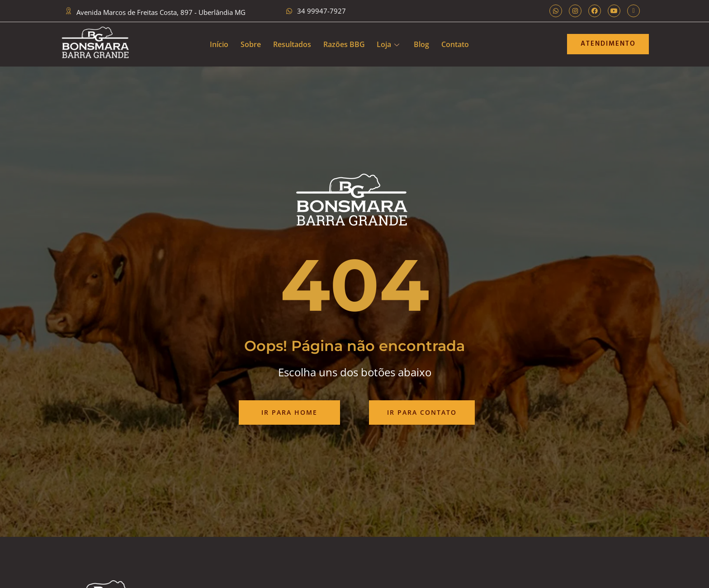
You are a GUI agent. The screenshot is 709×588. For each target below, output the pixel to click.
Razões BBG (344, 44)
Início (215, 44)
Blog (425, 44)
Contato (460, 44)
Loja (390, 44)
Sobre (248, 44)
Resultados (291, 44)
